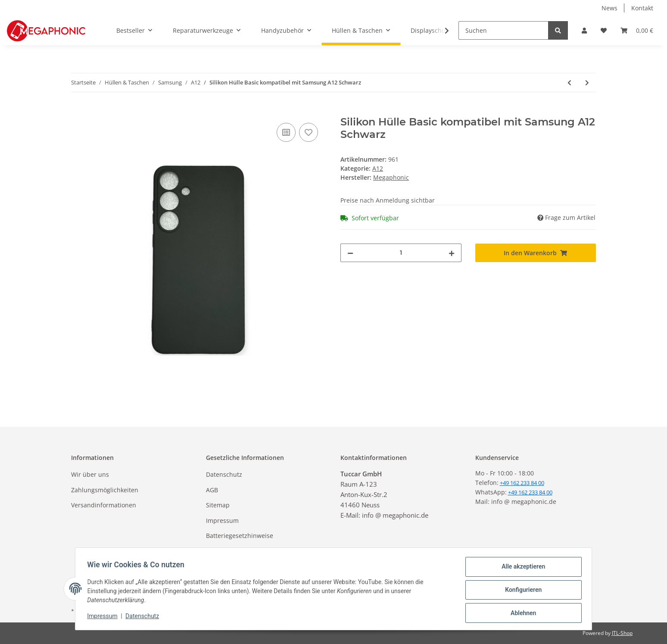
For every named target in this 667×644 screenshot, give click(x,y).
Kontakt (642, 8)
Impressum (222, 521)
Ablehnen (521, 613)
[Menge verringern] (350, 253)
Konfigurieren (521, 591)
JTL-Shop (622, 633)
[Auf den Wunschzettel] (309, 132)
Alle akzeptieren (521, 569)
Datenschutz (224, 474)
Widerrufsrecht (228, 551)
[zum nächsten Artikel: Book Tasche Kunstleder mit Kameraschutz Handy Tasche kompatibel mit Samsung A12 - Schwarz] (587, 83)
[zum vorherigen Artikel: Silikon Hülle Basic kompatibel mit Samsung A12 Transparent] (569, 83)
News (609, 8)
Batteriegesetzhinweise (240, 536)
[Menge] (401, 253)
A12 (378, 168)
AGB (212, 490)
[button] (584, 30)
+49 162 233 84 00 (530, 492)
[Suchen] (503, 30)
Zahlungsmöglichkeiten (105, 490)
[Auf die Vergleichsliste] (286, 132)
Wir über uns (90, 474)
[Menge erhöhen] (452, 253)
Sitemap (218, 505)
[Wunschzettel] (604, 30)
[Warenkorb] (637, 30)
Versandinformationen (104, 505)
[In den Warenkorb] (78, 111)
